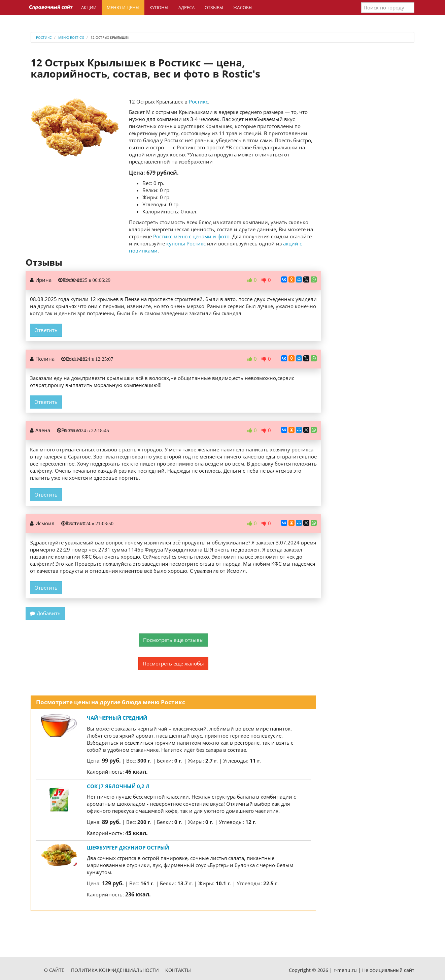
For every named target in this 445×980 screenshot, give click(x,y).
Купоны (159, 7)
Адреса (186, 7)
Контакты (178, 970)
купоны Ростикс (186, 243)
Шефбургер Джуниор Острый (128, 848)
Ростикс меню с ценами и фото (191, 236)
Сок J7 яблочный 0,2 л (118, 786)
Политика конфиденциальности (115, 970)
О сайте (54, 970)
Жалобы (243, 7)
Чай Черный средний (117, 718)
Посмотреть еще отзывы (173, 640)
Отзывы (214, 7)
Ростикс (198, 101)
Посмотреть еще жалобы (173, 663)
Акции (89, 7)
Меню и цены (123, 7)
